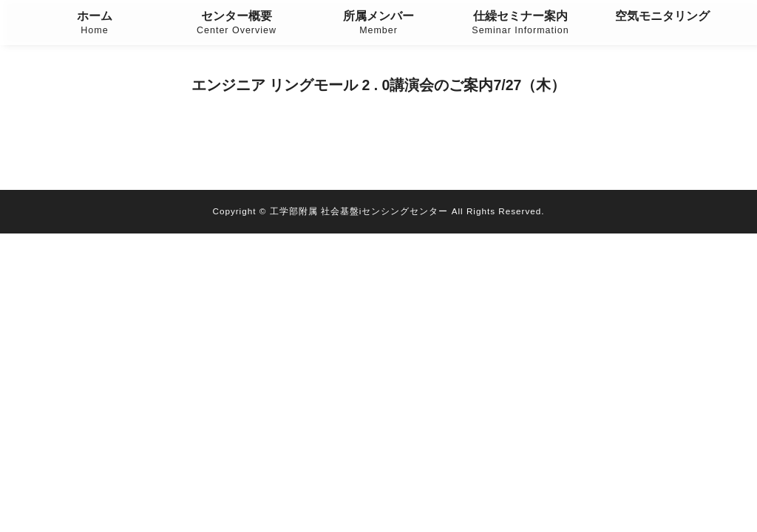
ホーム (95, 24)
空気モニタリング (662, 16)
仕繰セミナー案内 (520, 24)
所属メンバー (378, 24)
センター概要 (237, 24)
